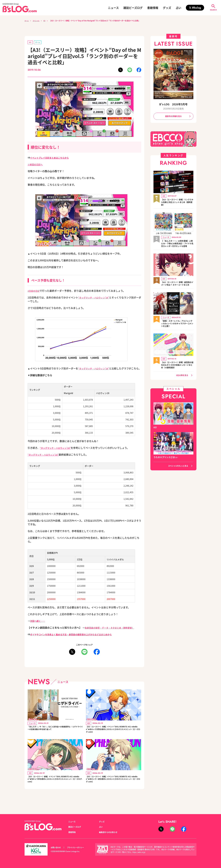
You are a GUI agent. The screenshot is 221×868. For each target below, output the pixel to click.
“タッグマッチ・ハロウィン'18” (96, 298)
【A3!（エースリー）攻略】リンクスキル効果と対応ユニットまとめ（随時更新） (177, 203)
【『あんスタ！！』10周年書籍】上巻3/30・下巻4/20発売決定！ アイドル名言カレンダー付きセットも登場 (176, 246)
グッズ (167, 8)
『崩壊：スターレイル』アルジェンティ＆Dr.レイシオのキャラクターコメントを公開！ (177, 331)
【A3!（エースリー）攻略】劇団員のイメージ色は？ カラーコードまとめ (177, 290)
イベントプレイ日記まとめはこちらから (52, 158)
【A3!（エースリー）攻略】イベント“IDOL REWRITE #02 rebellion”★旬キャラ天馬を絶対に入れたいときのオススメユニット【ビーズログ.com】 (113, 735)
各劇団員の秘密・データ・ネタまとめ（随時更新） (113, 632)
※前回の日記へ (36, 165)
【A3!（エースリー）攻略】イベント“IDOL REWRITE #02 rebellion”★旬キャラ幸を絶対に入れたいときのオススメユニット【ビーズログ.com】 (55, 789)
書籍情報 (153, 8)
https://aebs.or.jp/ (140, 852)
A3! (48, 21)
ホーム (27, 21)
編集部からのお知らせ (110, 832)
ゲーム (39, 43)
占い (178, 8)
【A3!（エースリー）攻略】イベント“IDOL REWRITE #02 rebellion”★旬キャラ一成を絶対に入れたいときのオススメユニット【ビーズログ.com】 (113, 789)
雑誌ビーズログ (133, 8)
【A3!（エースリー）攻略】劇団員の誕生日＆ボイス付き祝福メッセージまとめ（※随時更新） (177, 373)
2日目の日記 (34, 291)
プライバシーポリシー (79, 848)
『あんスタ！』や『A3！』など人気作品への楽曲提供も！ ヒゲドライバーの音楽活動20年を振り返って (55, 735)
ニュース (113, 8)
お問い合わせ (57, 848)
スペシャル (38, 21)
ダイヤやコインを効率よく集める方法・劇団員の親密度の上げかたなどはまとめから (77, 639)
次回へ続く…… (39, 625)
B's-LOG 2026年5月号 (173, 104)
